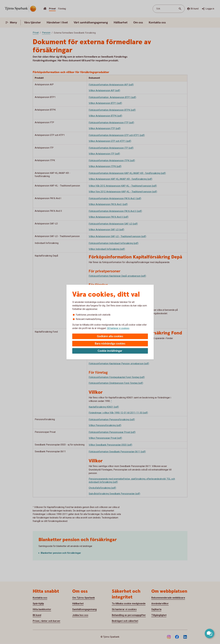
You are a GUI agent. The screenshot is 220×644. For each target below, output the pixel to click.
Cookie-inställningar (110, 351)
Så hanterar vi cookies (118, 328)
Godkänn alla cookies (110, 336)
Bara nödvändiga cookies (110, 344)
